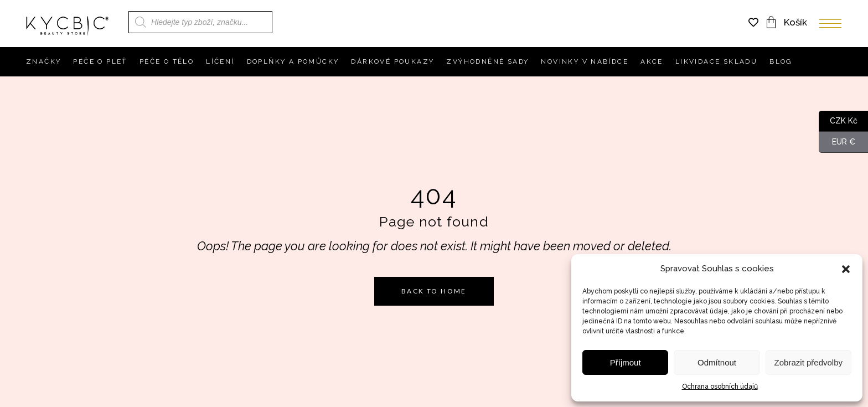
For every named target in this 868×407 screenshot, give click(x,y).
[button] (846, 269)
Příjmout (626, 362)
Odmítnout (717, 362)
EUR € (837, 142)
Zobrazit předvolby (808, 362)
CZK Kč (838, 121)
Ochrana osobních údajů (720, 387)
